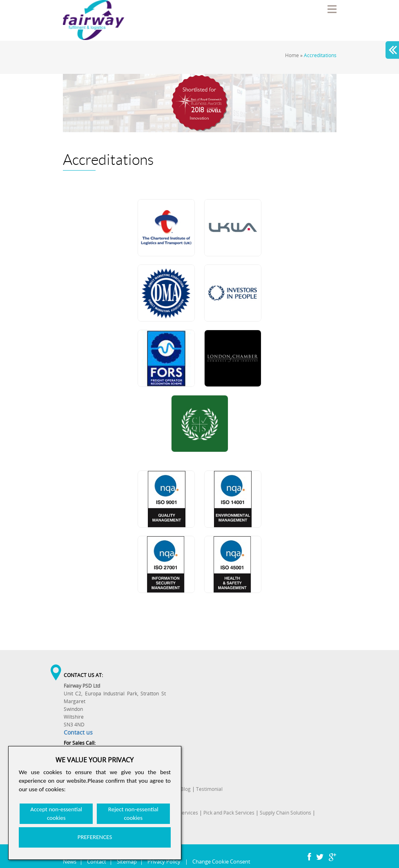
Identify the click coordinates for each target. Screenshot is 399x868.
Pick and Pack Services (229, 813)
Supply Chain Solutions (285, 813)
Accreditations (320, 55)
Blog (186, 789)
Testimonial (209, 789)
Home (292, 55)
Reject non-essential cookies (133, 814)
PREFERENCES (95, 837)
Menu (332, 9)
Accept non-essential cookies (56, 814)
